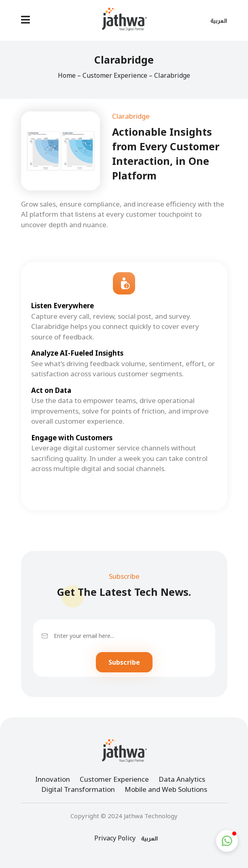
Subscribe (124, 662)
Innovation (53, 779)
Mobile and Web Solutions (166, 789)
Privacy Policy (115, 838)
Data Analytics (182, 779)
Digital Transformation (78, 789)
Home (67, 75)
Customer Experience (115, 75)
